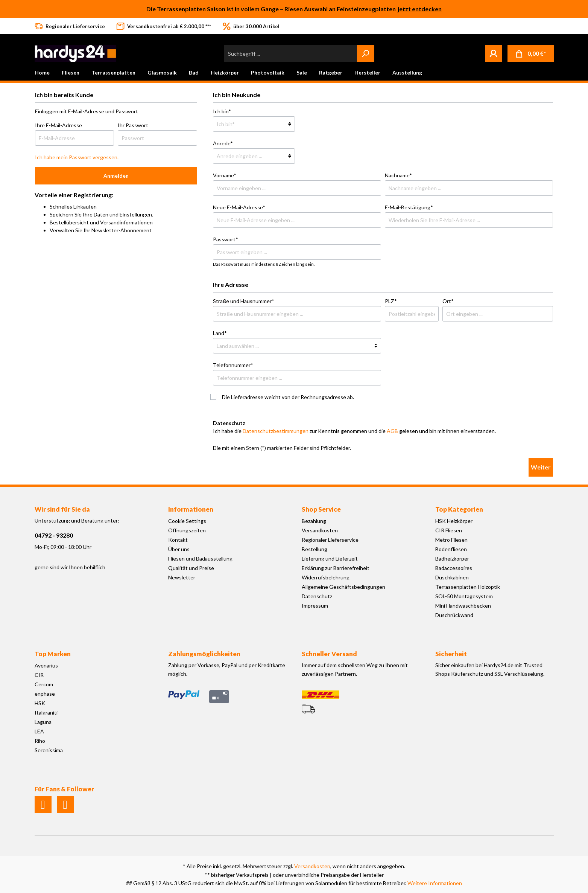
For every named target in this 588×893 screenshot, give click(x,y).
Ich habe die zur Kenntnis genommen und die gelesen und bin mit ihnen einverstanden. (354, 431)
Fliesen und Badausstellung (200, 559)
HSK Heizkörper (454, 521)
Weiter (541, 467)
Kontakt (178, 540)
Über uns (179, 549)
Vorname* (225, 175)
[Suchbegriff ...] (291, 53)
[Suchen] (366, 53)
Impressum (315, 606)
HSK (40, 703)
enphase (45, 694)
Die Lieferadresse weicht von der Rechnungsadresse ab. (288, 397)
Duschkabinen (452, 577)
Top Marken (53, 654)
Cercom (44, 684)
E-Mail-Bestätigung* (409, 207)
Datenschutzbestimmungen (276, 431)
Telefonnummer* (233, 365)
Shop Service (321, 509)
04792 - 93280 (54, 535)
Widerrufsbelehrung (326, 577)
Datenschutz (317, 596)
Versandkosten (320, 530)
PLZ (391, 301)
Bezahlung (314, 521)
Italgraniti (46, 712)
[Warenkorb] (531, 54)
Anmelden (116, 176)
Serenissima (49, 750)
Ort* (448, 301)
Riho (40, 741)
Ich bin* (222, 111)
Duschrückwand (454, 615)
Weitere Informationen (435, 883)
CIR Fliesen (449, 530)
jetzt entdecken (420, 9)
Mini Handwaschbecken (463, 606)
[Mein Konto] (494, 53)
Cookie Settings (187, 521)
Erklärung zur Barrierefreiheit (336, 568)
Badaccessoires (454, 568)
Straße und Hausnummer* (244, 301)
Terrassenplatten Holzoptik (468, 587)
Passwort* (226, 239)
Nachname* (398, 175)
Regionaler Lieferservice (330, 540)
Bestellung (315, 549)
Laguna (43, 722)
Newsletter (182, 577)
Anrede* (223, 143)
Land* (220, 333)
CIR (39, 675)
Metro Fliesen (451, 540)
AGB (392, 431)
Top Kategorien (459, 509)
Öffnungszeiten (187, 530)
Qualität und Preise (191, 568)
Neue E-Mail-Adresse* (239, 207)
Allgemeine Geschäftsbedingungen (343, 587)
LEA (39, 731)
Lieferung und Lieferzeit (330, 559)
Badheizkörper (452, 559)
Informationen (191, 509)
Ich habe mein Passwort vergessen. (77, 157)
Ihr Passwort (133, 125)
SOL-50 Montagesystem (464, 596)
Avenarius (46, 665)
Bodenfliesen (451, 549)
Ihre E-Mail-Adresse (58, 125)
